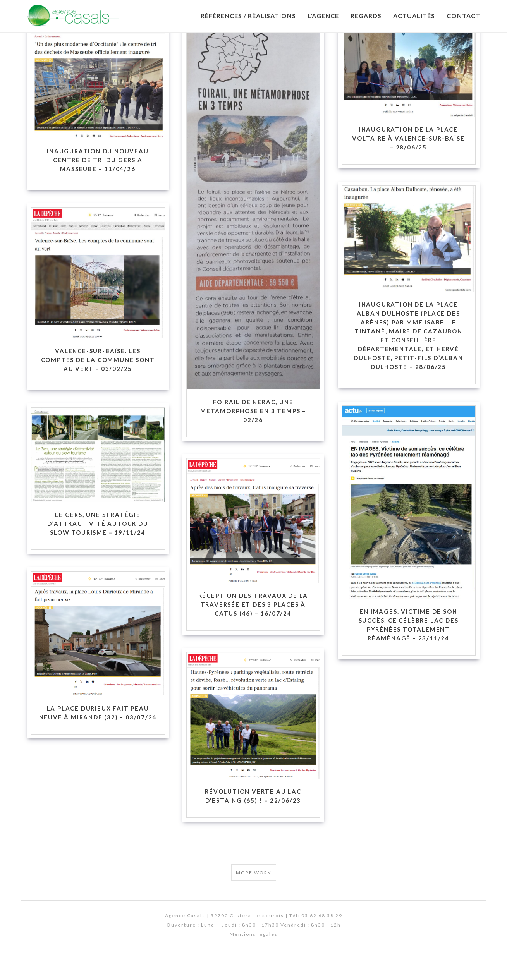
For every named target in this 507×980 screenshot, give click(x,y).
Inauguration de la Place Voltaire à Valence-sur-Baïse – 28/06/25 (408, 160)
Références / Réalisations (248, 16)
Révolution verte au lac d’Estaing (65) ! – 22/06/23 (253, 818)
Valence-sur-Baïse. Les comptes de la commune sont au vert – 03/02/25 (98, 381)
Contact (463, 16)
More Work (254, 895)
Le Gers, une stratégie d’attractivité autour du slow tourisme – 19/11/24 (98, 546)
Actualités (414, 16)
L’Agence (323, 16)
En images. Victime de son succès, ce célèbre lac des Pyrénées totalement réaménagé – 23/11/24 (409, 647)
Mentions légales (254, 956)
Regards (366, 16)
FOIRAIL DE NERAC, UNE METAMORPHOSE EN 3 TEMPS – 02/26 (253, 433)
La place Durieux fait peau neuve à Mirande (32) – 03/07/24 (98, 735)
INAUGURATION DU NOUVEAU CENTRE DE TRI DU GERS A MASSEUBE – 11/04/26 (98, 182)
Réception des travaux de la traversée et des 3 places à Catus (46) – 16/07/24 (253, 626)
